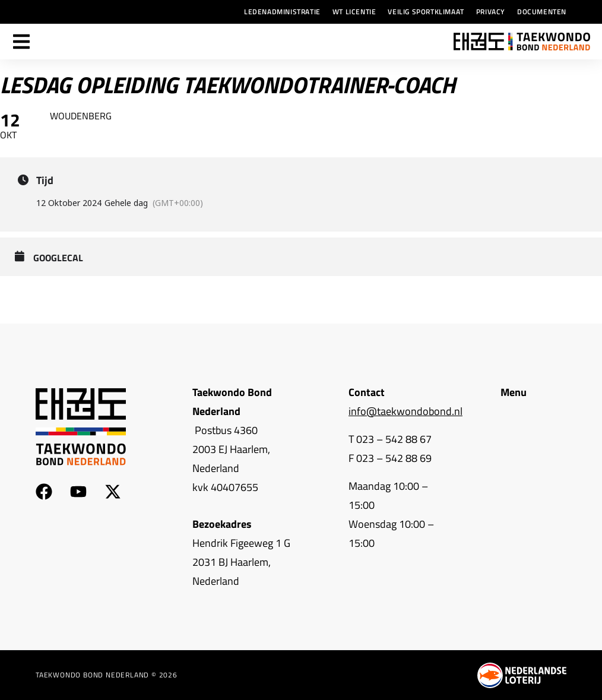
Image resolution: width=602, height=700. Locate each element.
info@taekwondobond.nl (405, 411)
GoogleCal (58, 258)
